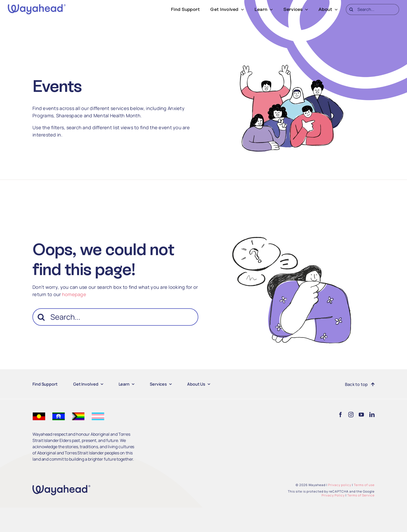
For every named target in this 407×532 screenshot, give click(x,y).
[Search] (351, 9)
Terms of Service (361, 495)
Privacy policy (340, 485)
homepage (74, 294)
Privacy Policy (333, 495)
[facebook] (341, 415)
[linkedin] (372, 415)
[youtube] (361, 415)
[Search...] (372, 9)
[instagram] (351, 415)
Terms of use (364, 485)
